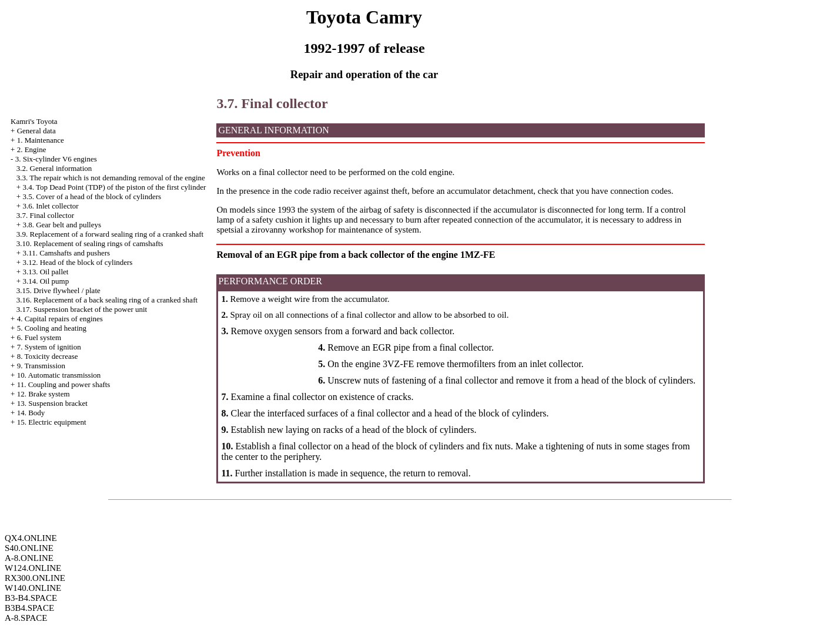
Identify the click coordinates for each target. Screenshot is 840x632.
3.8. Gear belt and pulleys (62, 225)
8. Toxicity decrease (48, 356)
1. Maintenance (41, 140)
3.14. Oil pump (46, 281)
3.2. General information (54, 168)
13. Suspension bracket (52, 403)
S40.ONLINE (29, 548)
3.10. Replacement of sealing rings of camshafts (90, 243)
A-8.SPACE (26, 618)
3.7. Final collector (45, 215)
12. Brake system (43, 394)
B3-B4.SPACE (31, 598)
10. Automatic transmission (59, 375)
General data (36, 131)
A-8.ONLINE (29, 558)
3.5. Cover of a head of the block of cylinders (92, 196)
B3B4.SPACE (29, 608)
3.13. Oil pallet (45, 272)
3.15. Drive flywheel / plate (58, 290)
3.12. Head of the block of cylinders (77, 262)
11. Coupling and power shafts (64, 384)
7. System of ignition (49, 347)
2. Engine (32, 149)
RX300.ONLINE (35, 578)
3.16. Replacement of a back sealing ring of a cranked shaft (107, 300)
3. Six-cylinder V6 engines (56, 159)
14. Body (31, 413)
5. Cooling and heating (52, 328)
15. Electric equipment (52, 422)
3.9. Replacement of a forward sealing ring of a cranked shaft (110, 234)
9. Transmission (41, 366)
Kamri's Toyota (34, 121)
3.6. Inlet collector (50, 206)
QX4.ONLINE (31, 538)
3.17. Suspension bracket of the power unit (82, 309)
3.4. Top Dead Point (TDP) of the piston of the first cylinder (114, 187)
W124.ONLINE (33, 568)
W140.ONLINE (33, 588)
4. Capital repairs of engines (60, 319)
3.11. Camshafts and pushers (66, 253)
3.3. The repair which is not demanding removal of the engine (111, 178)
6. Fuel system (39, 337)
